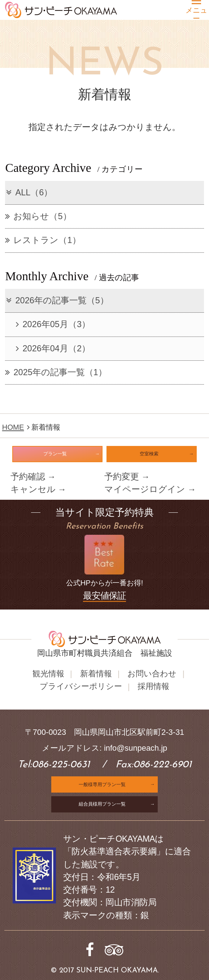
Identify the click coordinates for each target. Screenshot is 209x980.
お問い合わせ (152, 673)
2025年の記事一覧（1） (56, 372)
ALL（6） (29, 192)
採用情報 (153, 686)
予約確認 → (33, 477)
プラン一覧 (55, 454)
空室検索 (149, 454)
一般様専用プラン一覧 (102, 784)
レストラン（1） (43, 240)
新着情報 (96, 673)
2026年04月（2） (53, 348)
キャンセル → (38, 489)
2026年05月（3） (53, 324)
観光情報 (48, 673)
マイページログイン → (150, 489)
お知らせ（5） (38, 216)
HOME (13, 427)
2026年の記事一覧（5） (57, 300)
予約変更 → (127, 477)
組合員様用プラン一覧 (102, 804)
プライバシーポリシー (81, 686)
